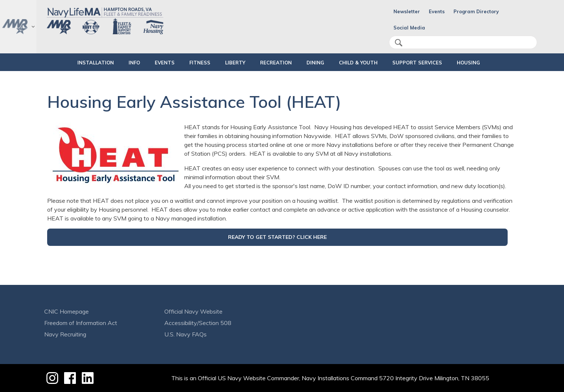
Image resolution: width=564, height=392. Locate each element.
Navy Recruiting (65, 334)
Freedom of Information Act (81, 323)
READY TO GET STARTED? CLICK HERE (277, 237)
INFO (115, 63)
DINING (315, 63)
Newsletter (407, 11)
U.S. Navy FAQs (185, 334)
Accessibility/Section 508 (198, 323)
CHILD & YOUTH (365, 63)
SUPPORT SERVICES (430, 63)
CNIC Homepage (66, 311)
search (399, 43)
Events (437, 11)
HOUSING (487, 63)
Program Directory (476, 11)
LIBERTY (229, 63)
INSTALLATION (71, 63)
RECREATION (270, 63)
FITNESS (187, 63)
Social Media (409, 28)
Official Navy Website (193, 311)
